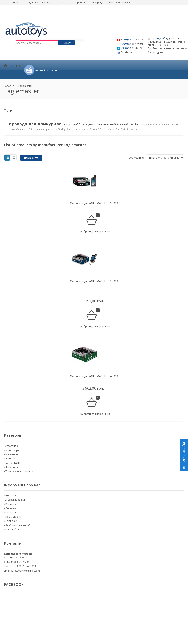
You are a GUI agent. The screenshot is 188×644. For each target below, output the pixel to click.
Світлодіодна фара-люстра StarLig (47, 129)
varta (134, 124)
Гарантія (80, 3)
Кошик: (46, 70)
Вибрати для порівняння (95, 232)
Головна (9, 86)
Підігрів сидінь (129, 129)
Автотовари (12, 450)
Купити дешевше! (119, 3)
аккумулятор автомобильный (105, 124)
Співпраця (97, 3)
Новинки (11, 496)
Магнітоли (12, 454)
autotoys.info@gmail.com (25, 571)
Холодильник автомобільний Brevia (87, 129)
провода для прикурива (35, 124)
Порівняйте (31, 158)
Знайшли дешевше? (18, 525)
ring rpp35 (72, 124)
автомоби (114, 129)
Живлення (12, 467)
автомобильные (18, 129)
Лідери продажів (15, 500)
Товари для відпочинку (19, 471)
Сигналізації (13, 463)
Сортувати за (136, 158)
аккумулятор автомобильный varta (160, 124)
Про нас (18, 3)
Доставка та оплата (40, 3)
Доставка (11, 508)
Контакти (63, 3)
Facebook (127, 52)
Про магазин (13, 517)
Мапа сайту (12, 529)
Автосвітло (12, 446)
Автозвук (11, 459)
